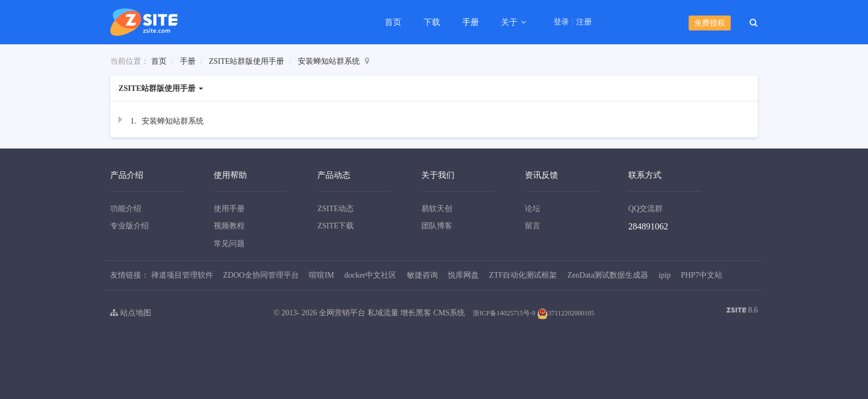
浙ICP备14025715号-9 (504, 313)
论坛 (533, 209)
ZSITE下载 (335, 226)
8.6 (742, 311)
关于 (510, 22)
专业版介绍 (130, 226)
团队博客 (437, 226)
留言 (533, 226)
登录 (561, 22)
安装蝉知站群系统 (329, 61)
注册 (584, 22)
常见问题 (229, 244)
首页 (393, 22)
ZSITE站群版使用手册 (246, 61)
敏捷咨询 (422, 275)
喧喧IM (321, 275)
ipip (665, 275)
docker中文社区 (370, 275)
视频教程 (229, 226)
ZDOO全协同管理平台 (261, 275)
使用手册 (229, 209)
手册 (471, 22)
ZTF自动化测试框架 (523, 275)
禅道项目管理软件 (182, 275)
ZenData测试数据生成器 (608, 275)
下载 (432, 22)
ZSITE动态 (335, 209)
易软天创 (437, 209)
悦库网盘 (463, 275)
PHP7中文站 (702, 275)
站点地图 (131, 313)
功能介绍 (126, 209)
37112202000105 (566, 313)
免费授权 (710, 23)
